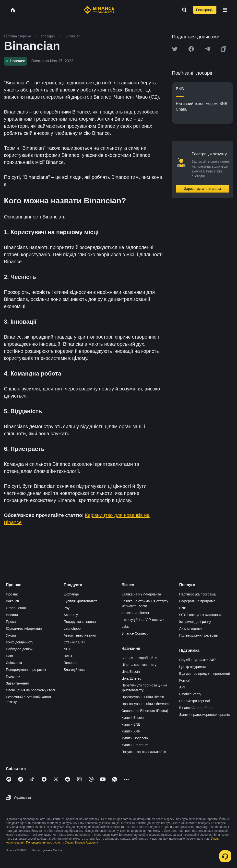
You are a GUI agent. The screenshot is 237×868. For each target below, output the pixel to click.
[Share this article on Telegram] (207, 49)
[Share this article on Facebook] (191, 49)
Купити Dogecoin (135, 738)
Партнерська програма (197, 594)
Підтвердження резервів (199, 635)
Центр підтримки (192, 667)
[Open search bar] (183, 10)
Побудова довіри (19, 649)
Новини (12, 615)
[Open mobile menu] (225, 10)
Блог (10, 656)
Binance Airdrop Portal (196, 708)
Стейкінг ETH (74, 642)
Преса (11, 622)
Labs (125, 627)
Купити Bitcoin (133, 718)
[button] (225, 10)
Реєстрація (205, 10)
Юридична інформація (24, 628)
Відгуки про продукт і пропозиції (205, 674)
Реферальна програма (197, 601)
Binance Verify (190, 694)
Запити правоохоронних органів (204, 715)
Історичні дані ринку (195, 622)
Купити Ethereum (135, 745)
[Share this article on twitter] (175, 49)
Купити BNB (131, 724)
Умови (11, 635)
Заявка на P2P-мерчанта (141, 594)
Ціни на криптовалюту (139, 665)
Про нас (12, 594)
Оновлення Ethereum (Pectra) (145, 711)
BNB (183, 608)
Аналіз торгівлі (191, 628)
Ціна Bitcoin (131, 672)
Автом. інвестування (80, 635)
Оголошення (16, 608)
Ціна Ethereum (133, 678)
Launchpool (72, 628)
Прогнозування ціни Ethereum (145, 704)
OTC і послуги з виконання (200, 615)
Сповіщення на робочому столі (30, 690)
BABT (68, 656)
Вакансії (12, 601)
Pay (67, 608)
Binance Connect (135, 633)
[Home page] (99, 10)
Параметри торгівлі (195, 701)
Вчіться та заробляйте (139, 658)
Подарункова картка (80, 622)
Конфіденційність (20, 642)
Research (71, 663)
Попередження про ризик (26, 670)
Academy (71, 615)
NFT (67, 649)
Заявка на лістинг (135, 613)
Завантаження (17, 683)
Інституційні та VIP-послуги (143, 620)
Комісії (184, 680)
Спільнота (14, 663)
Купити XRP (131, 731)
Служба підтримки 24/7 (198, 660)
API (182, 687)
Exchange (71, 594)
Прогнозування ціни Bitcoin (143, 697)
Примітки (13, 676)
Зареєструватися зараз (203, 189)
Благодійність (74, 670)
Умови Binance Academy (81, 843)
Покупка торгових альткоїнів (144, 752)
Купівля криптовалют (80, 601)
